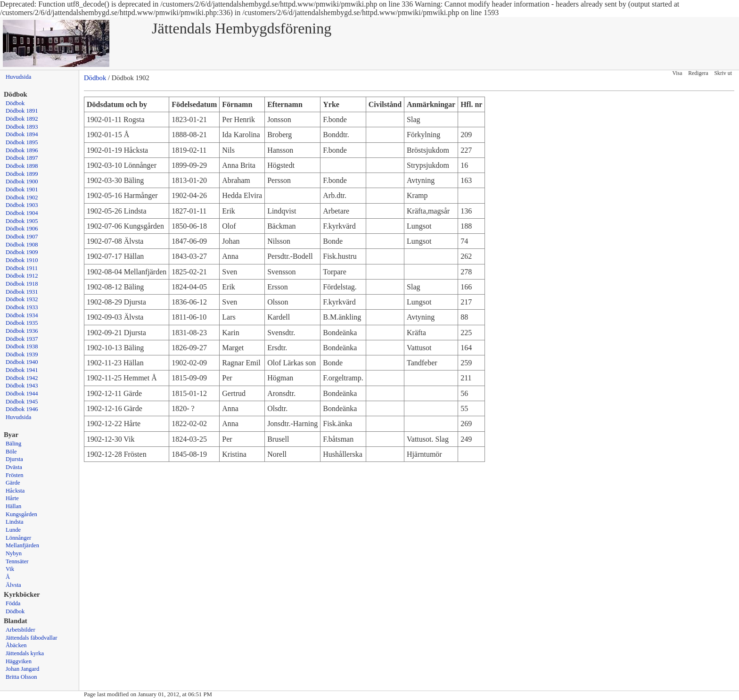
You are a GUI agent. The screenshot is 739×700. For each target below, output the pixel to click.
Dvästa (14, 467)
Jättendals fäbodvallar (31, 638)
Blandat (16, 621)
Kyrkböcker (22, 594)
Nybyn (14, 553)
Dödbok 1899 (22, 174)
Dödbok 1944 (22, 394)
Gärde (13, 483)
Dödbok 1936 (22, 331)
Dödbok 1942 (22, 378)
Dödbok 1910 (22, 260)
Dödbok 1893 (22, 127)
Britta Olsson (21, 677)
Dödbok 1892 (22, 119)
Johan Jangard (22, 669)
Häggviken (19, 661)
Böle (11, 452)
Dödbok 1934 (22, 315)
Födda (13, 603)
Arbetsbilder (21, 630)
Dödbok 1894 (22, 134)
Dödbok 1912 (22, 276)
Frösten (15, 475)
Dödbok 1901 (22, 189)
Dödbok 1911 (22, 268)
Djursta (14, 459)
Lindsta (15, 522)
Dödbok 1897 (22, 158)
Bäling (13, 444)
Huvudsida (18, 77)
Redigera (698, 73)
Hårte (12, 498)
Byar (11, 435)
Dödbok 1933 (22, 307)
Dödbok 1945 (22, 402)
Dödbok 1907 (22, 237)
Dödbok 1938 (22, 346)
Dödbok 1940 (22, 362)
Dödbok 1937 (22, 339)
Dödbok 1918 (22, 284)
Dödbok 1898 (22, 166)
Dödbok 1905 (22, 221)
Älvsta (13, 585)
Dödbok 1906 (22, 229)
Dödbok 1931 (22, 292)
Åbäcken (16, 645)
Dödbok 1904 (22, 213)
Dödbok (15, 103)
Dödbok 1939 (22, 354)
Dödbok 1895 (22, 142)
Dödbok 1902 (22, 198)
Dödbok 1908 (22, 245)
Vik (10, 569)
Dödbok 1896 (22, 150)
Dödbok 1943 (22, 386)
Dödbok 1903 (22, 205)
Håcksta (15, 491)
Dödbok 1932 (22, 299)
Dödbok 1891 (22, 111)
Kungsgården (21, 514)
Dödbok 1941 (22, 370)
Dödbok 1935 (22, 323)
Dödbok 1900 (22, 181)
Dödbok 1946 (22, 409)
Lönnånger (18, 538)
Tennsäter (17, 561)
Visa (677, 73)
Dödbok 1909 (22, 252)
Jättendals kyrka (25, 653)
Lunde (13, 530)
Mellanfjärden (22, 545)
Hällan (13, 506)
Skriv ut (723, 73)
